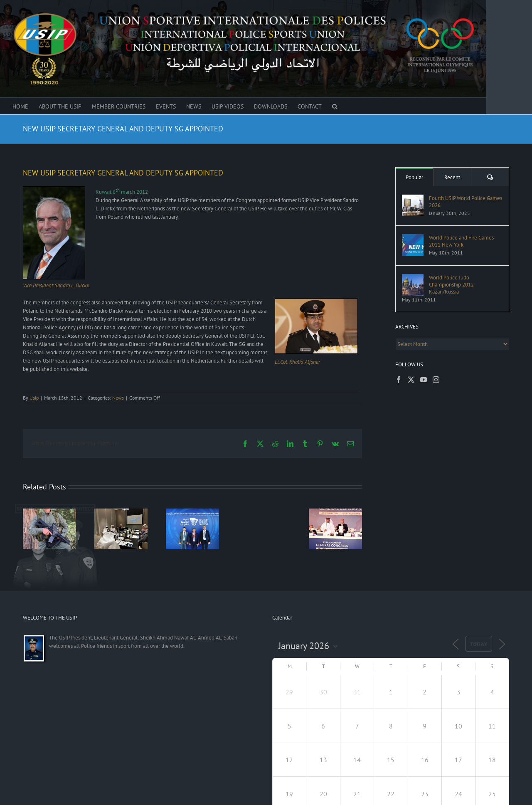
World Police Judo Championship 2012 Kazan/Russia (451, 285)
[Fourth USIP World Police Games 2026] (413, 199)
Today (479, 644)
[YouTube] (424, 380)
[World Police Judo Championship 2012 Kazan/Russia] (413, 278)
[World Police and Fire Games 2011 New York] (413, 238)
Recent (452, 177)
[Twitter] (411, 380)
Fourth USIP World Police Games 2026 (465, 202)
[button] (335, 106)
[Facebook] (399, 380)
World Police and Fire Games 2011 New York (461, 241)
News (118, 398)
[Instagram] (436, 380)
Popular (414, 177)
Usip (34, 398)
